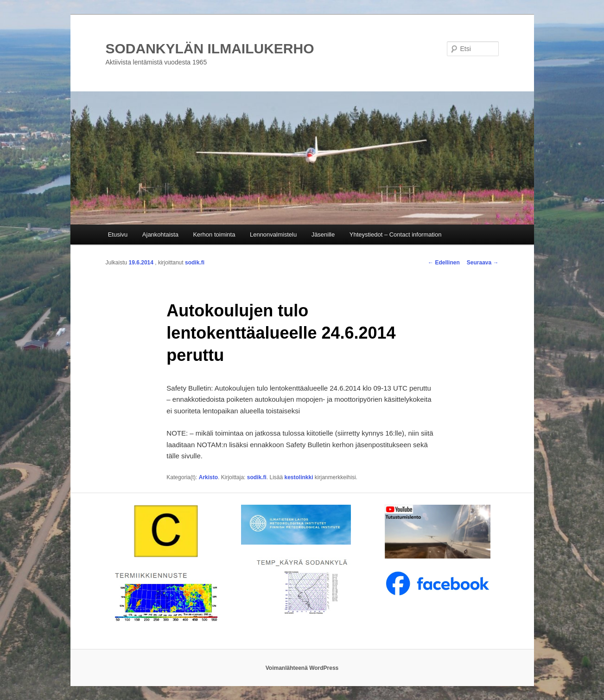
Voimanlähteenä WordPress (302, 668)
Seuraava (483, 263)
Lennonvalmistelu (273, 234)
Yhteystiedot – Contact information (396, 234)
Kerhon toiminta (214, 234)
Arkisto (208, 477)
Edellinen (444, 263)
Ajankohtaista (160, 234)
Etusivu (118, 234)
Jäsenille (323, 234)
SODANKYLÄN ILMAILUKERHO (210, 48)
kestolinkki (299, 477)
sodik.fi (195, 263)
